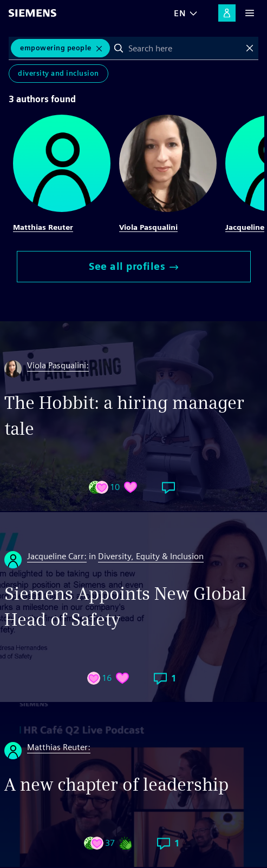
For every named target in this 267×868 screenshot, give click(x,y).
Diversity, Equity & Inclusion (151, 556)
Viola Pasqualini (148, 227)
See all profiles (133, 266)
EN (180, 13)
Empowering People (56, 48)
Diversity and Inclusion (58, 73)
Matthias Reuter (43, 227)
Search (119, 48)
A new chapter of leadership (116, 784)
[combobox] (184, 48)
